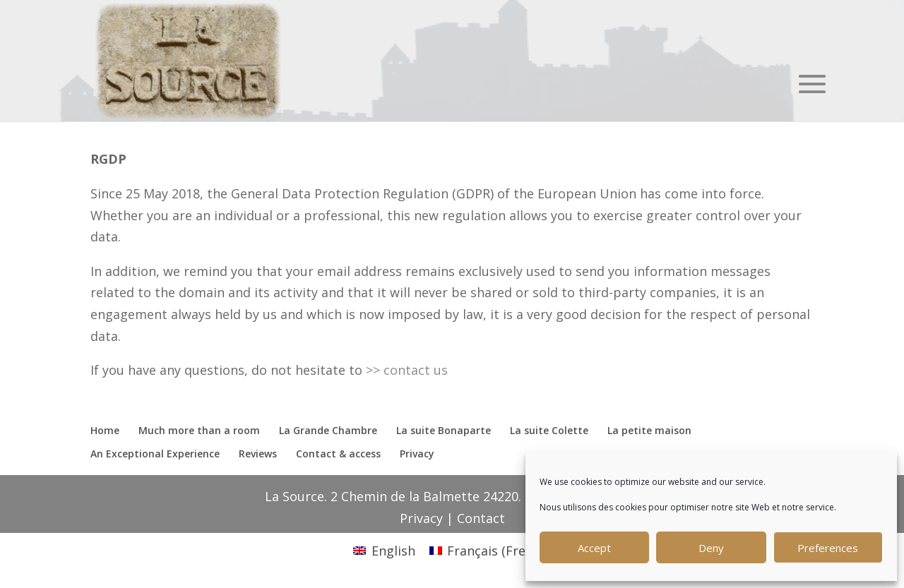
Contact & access (338, 454)
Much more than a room (199, 430)
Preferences (828, 548)
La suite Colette (549, 430)
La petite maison (649, 430)
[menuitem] (384, 550)
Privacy (417, 454)
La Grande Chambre (328, 430)
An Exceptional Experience (155, 454)
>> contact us (409, 370)
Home (105, 430)
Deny (711, 548)
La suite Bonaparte (444, 430)
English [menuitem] (393, 551)
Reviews (258, 454)
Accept (594, 548)
